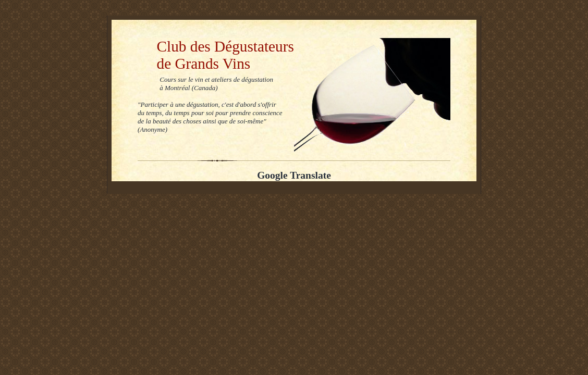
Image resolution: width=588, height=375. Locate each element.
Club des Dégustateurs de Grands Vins (216, 55)
